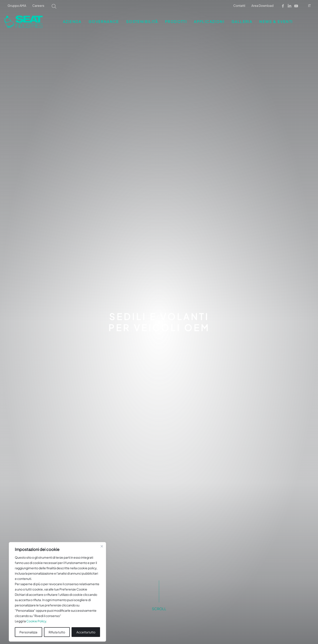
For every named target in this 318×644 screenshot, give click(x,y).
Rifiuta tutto (57, 626)
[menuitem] (310, 6)
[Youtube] (296, 6)
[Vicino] (102, 540)
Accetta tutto (86, 626)
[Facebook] (283, 6)
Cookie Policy (36, 615)
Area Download (262, 6)
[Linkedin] (290, 6)
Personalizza (28, 626)
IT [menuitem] (309, 6)
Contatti (239, 6)
